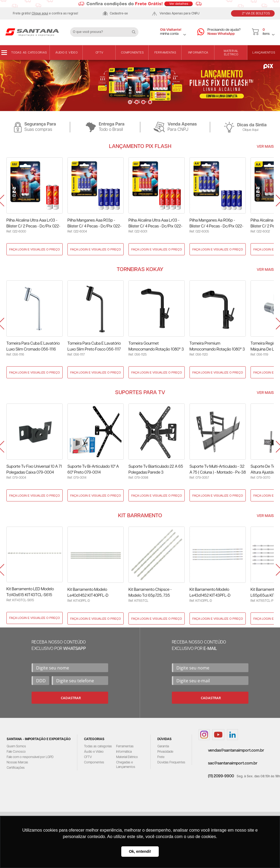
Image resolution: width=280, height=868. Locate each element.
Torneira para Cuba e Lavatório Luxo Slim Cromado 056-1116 (33, 346)
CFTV (100, 53)
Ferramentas (165, 53)
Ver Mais (265, 147)
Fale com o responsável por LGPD (30, 757)
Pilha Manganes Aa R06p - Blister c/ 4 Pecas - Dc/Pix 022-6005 (216, 224)
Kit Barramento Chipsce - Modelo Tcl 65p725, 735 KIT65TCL (150, 593)
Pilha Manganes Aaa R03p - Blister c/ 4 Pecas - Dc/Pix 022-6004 (94, 224)
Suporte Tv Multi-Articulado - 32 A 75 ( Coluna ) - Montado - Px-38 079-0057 (218, 470)
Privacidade (165, 752)
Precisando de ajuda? (224, 32)
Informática (198, 53)
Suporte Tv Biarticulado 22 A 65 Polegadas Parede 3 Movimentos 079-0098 (156, 470)
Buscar (136, 30)
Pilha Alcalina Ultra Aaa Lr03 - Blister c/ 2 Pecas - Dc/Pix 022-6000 (33, 224)
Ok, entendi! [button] (140, 851)
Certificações (16, 768)
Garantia (163, 746)
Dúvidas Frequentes (171, 762)
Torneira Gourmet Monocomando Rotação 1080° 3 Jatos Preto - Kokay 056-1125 (156, 347)
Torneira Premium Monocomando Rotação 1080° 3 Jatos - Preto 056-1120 (217, 347)
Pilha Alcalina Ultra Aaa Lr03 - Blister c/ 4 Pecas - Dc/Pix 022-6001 (155, 224)
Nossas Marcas (17, 762)
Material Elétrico (231, 53)
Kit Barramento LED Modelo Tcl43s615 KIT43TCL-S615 (30, 592)
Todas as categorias (29, 53)
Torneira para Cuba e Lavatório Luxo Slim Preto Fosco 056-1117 (94, 346)
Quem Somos (16, 746)
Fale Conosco (16, 752)
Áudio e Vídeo (67, 53)
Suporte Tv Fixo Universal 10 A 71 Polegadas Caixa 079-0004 (34, 469)
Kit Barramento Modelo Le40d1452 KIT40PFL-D (88, 593)
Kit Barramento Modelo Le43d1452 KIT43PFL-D (210, 593)
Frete (161, 757)
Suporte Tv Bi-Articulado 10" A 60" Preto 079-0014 (93, 469)
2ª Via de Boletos (256, 14)
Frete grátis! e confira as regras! (46, 14)
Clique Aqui (250, 130)
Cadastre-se (119, 14)
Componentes (132, 53)
